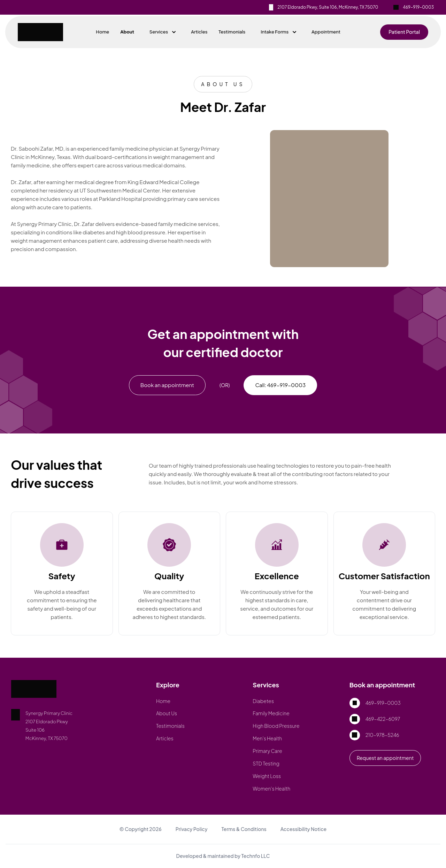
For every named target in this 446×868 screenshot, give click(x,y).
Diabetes (263, 701)
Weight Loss (267, 776)
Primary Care (267, 751)
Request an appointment (385, 758)
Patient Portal (404, 32)
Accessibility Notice (304, 829)
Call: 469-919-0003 (280, 385)
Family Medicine (271, 713)
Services (163, 32)
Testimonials (232, 32)
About (127, 32)
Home (102, 32)
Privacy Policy (192, 829)
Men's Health (267, 738)
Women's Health (271, 788)
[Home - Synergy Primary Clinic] (43, 32)
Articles (199, 32)
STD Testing (266, 763)
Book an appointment (167, 385)
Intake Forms (278, 32)
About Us (167, 713)
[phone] (417, 7)
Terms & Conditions (244, 829)
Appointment (326, 32)
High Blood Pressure (276, 726)
